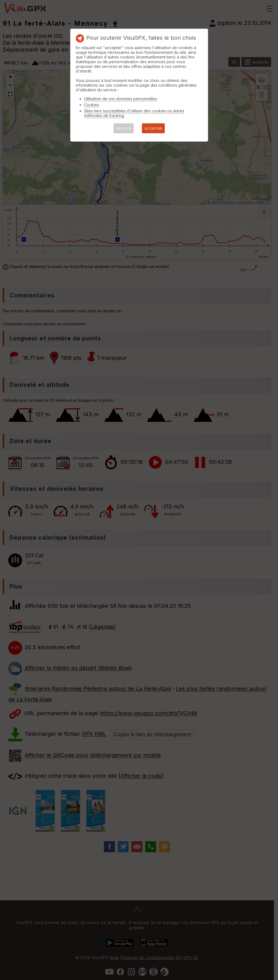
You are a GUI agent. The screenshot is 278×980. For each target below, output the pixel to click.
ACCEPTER (153, 129)
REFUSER (124, 129)
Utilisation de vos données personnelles (121, 99)
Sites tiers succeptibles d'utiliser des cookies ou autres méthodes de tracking (134, 113)
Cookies (92, 105)
